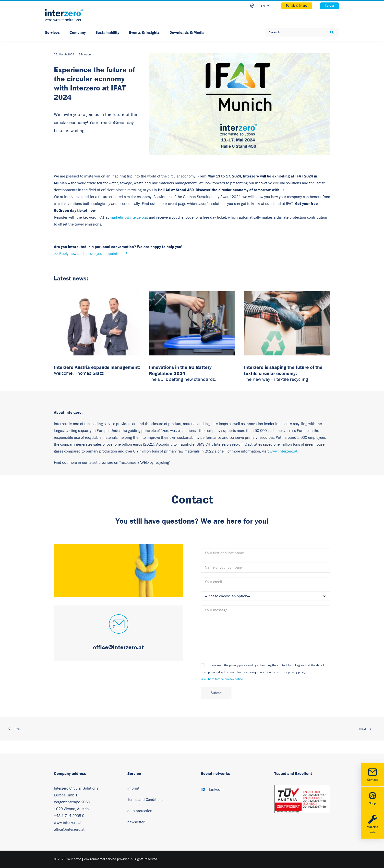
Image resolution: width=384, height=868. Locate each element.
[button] (119, 625)
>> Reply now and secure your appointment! (90, 254)
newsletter (136, 822)
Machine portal (372, 824)
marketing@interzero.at (129, 217)
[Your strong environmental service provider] (64, 15)
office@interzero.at (69, 830)
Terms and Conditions (145, 800)
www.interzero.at (283, 451)
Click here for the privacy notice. (222, 679)
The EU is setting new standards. (183, 379)
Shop (372, 798)
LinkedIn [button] (216, 790)
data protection (140, 811)
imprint (133, 788)
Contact (372, 774)
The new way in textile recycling (276, 379)
